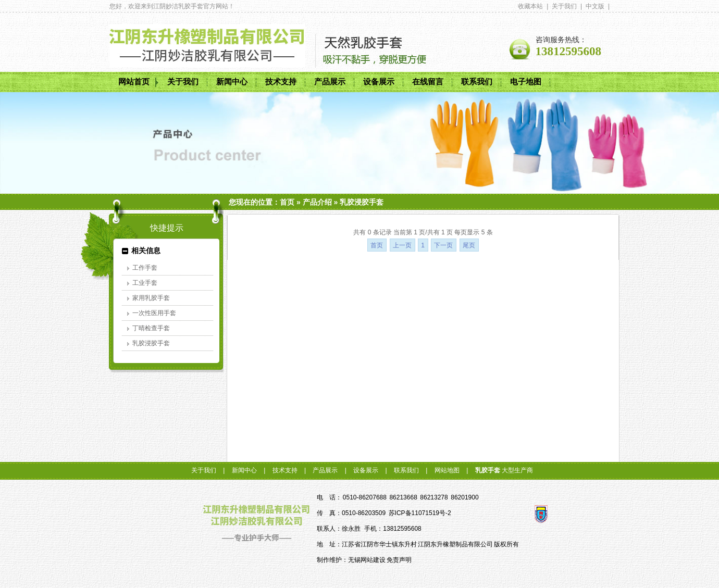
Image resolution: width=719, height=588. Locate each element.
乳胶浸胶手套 (362, 202)
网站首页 (134, 82)
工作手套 (145, 268)
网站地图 (447, 470)
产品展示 (330, 82)
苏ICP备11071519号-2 (420, 513)
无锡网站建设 (367, 560)
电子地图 (526, 82)
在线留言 (428, 82)
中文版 (595, 6)
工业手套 (145, 283)
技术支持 (281, 82)
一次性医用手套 (154, 313)
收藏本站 (530, 6)
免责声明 (399, 560)
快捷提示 (167, 228)
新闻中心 (232, 82)
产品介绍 (317, 202)
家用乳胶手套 (151, 298)
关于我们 (564, 6)
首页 (287, 202)
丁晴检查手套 (151, 328)
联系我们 (477, 82)
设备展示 (379, 82)
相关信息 (146, 251)
